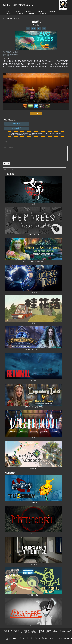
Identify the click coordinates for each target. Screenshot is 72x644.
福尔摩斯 (46, 633)
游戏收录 (37, 638)
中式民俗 (41, 12)
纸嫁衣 (55, 631)
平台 (44, 28)
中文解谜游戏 (25, 631)
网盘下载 (17, 124)
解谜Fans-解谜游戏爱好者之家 (18, 5)
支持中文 (9, 13)
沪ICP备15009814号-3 (65, 638)
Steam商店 (17, 128)
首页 (4, 18)
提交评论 (7, 163)
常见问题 (30, 638)
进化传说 (10, 18)
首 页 (7, 12)
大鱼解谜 (18, 12)
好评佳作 (52, 12)
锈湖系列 (49, 631)
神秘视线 (41, 631)
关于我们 (22, 638)
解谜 (33, 28)
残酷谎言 (62, 631)
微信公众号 (53, 638)
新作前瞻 (20, 13)
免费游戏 (32, 13)
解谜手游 (29, 12)
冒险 (28, 28)
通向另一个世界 (37, 633)
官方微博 (45, 638)
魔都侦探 (27, 633)
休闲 (39, 28)
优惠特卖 (43, 13)
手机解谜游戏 (15, 631)
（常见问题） (13, 120)
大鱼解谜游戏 (5, 631)
